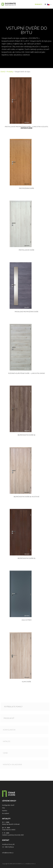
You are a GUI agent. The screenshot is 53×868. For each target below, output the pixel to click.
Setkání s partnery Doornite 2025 (13, 835)
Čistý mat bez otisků (9, 830)
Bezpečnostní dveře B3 (26, 558)
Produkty (10, 72)
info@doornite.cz (8, 853)
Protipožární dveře (26, 188)
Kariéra (5, 811)
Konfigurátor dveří (8, 805)
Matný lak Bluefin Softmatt (11, 824)
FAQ (3, 808)
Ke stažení (6, 813)
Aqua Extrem (26, 620)
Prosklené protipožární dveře (27, 312)
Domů (3, 72)
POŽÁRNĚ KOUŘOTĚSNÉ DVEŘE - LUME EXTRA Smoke (27, 373)
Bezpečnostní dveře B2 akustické (27, 497)
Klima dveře (26, 682)
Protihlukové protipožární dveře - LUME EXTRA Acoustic (26, 127)
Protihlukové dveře (26, 250)
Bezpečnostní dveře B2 (26, 435)
